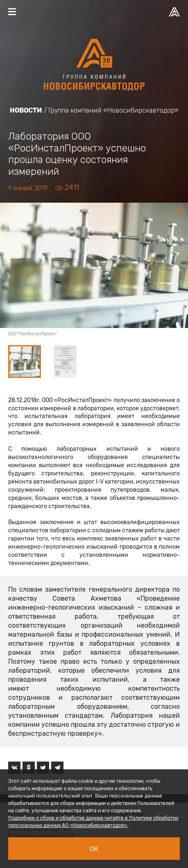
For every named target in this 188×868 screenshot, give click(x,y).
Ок (94, 849)
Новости (26, 110)
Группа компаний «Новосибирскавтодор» (113, 110)
